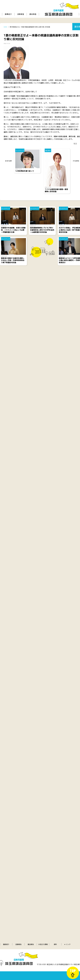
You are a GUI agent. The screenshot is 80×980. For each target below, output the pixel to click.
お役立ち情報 (43, 944)
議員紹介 (6, 944)
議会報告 (31, 944)
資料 (55, 944)
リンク (68, 944)
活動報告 (18, 944)
